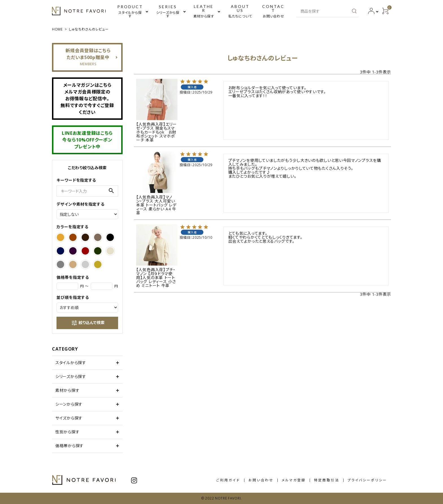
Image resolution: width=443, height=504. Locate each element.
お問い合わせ (261, 480)
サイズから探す (69, 418)
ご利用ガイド (228, 480)
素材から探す (67, 390)
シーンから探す (69, 404)
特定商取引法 (327, 480)
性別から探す (67, 432)
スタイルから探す (71, 363)
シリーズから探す (71, 376)
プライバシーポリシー (367, 480)
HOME (57, 29)
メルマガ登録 (294, 480)
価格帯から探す (70, 446)
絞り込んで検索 (88, 323)
